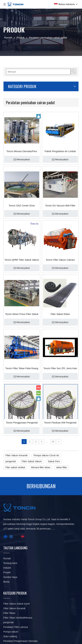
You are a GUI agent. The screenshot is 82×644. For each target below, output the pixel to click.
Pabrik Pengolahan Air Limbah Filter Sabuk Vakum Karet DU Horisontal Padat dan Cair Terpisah (60, 151)
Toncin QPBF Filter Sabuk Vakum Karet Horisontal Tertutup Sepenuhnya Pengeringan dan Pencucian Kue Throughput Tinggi (22, 260)
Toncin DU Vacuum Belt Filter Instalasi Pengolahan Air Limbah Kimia (60, 206)
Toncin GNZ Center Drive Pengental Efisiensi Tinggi (22, 206)
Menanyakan (22, 159)
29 (53, 442)
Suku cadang (10, 636)
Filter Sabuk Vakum (32, 461)
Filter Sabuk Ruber (60, 314)
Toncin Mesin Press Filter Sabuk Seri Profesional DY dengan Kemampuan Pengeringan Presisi (22, 314)
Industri (7, 568)
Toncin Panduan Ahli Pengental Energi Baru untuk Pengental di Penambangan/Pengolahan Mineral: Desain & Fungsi (60, 423)
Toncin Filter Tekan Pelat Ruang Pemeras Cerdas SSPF (22, 368)
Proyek (7, 572)
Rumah (7, 558)
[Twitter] (17, 537)
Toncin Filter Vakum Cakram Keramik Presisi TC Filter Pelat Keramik (60, 260)
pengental (11, 461)
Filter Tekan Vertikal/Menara (18, 618)
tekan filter (62, 467)
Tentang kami (10, 563)
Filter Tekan (9, 613)
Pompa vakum (11, 632)
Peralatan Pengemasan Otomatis (20, 641)
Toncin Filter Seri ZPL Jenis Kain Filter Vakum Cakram (60, 368)
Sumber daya (10, 577)
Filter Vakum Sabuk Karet (16, 604)
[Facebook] (5, 537)
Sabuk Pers (54, 461)
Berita (6, 582)
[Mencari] (38, 72)
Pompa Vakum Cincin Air (46, 455)
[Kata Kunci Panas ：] (73, 71)
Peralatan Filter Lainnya (16, 627)
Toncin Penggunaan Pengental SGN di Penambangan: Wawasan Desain (22, 423)
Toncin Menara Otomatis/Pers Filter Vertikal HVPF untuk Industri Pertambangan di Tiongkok (22, 151)
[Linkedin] (11, 537)
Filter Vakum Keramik (17, 455)
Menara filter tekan (41, 467)
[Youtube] (23, 537)
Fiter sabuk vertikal (15, 467)
